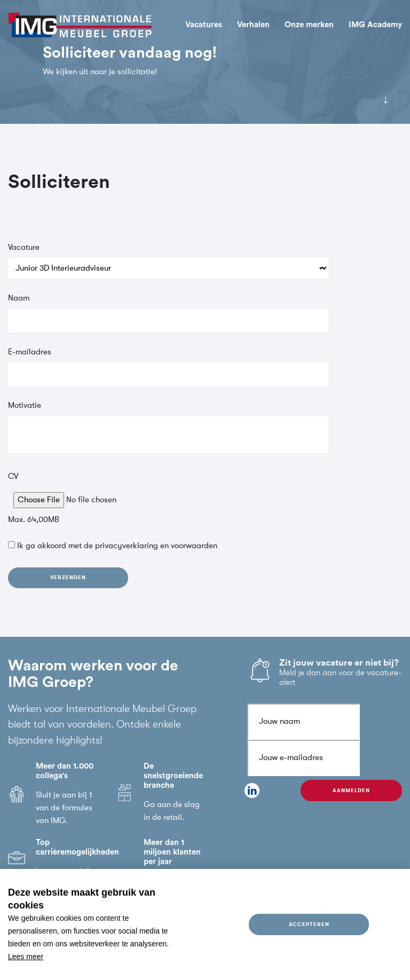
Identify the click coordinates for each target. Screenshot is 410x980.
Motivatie (25, 405)
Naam (19, 298)
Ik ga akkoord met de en (117, 546)
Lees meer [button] (26, 957)
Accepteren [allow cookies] (309, 924)
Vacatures (204, 25)
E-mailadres (30, 352)
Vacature (24, 247)
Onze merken (309, 25)
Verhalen (253, 25)
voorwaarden (194, 546)
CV (13, 476)
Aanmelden (351, 790)
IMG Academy (375, 25)
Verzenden (68, 577)
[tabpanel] (205, 62)
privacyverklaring (127, 546)
